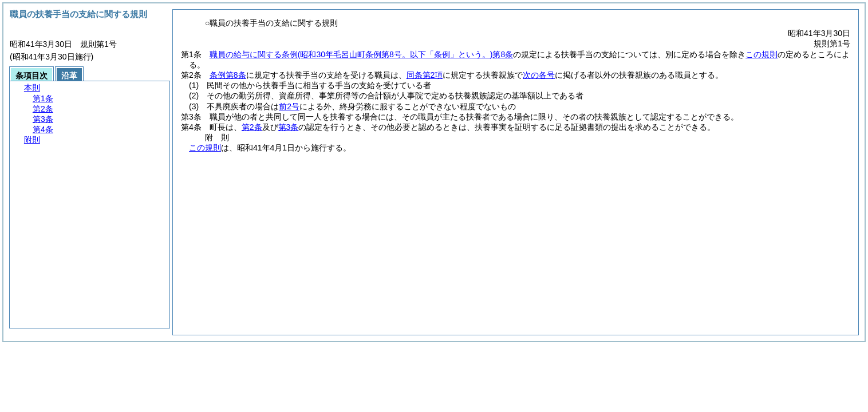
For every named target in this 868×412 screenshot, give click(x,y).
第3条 (289, 127)
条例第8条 (228, 75)
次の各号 (539, 75)
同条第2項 (425, 75)
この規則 (762, 54)
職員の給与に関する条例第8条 (361, 54)
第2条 (252, 127)
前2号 (289, 106)
